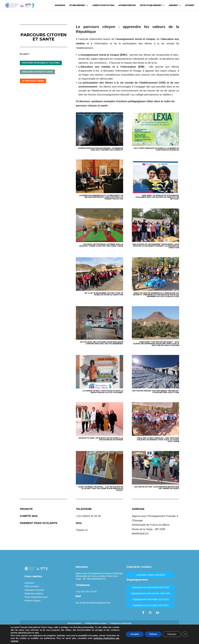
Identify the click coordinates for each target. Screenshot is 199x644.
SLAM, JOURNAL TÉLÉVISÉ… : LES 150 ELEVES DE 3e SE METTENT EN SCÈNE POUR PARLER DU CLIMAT (101, 488)
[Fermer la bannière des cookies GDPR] (185, 634)
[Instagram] (150, 613)
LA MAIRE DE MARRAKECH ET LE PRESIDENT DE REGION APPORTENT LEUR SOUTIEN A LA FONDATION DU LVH (101, 197)
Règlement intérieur (34, 594)
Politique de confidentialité (121, 623)
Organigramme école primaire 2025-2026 (151, 593)
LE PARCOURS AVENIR (33, 81)
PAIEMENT (173, 5)
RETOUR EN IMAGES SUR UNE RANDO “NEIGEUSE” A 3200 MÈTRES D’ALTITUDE (156, 392)
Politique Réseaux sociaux (96, 623)
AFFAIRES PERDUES (127, 5)
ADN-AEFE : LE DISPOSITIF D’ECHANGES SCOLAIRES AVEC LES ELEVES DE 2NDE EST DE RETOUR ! (157, 197)
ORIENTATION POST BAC (103, 5)
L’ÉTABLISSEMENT (77, 5)
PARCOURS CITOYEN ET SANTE (37, 72)
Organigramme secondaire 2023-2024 (151, 599)
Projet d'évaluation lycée (36, 597)
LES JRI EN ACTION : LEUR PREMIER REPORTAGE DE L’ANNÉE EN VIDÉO (157, 488)
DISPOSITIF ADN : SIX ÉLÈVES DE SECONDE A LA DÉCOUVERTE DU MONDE (101, 439)
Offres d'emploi (32, 586)
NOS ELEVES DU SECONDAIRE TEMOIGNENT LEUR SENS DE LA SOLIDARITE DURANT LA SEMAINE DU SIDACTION (156, 246)
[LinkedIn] (158, 613)
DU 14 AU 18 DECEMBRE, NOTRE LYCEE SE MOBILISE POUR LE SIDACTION (104, 294)
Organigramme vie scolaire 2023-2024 (151, 605)
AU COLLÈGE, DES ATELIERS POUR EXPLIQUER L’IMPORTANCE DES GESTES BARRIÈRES (102, 343)
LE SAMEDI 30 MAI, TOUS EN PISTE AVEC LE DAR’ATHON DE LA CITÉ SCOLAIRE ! (103, 392)
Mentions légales (33, 601)
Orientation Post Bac (34, 590)
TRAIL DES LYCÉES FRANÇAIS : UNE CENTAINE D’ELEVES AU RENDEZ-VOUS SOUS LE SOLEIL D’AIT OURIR (158, 440)
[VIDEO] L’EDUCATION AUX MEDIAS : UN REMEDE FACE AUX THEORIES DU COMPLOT (101, 149)
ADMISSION (60, 5)
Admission (29, 583)
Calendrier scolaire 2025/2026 (151, 575)
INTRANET (190, 5)
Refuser (153, 634)
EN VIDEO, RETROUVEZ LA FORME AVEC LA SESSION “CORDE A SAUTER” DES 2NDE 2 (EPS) (101, 245)
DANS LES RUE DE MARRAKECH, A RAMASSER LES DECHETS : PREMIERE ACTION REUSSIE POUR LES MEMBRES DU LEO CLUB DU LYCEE (156, 295)
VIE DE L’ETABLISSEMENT (151, 5)
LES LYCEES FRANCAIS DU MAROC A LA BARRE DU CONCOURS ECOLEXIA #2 (156, 149)
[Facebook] (143, 613)
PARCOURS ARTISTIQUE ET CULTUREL (41, 63)
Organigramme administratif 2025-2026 (151, 587)
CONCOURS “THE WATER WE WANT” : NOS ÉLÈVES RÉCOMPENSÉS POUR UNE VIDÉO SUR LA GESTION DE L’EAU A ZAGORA (156, 344)
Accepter (135, 634)
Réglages (172, 634)
